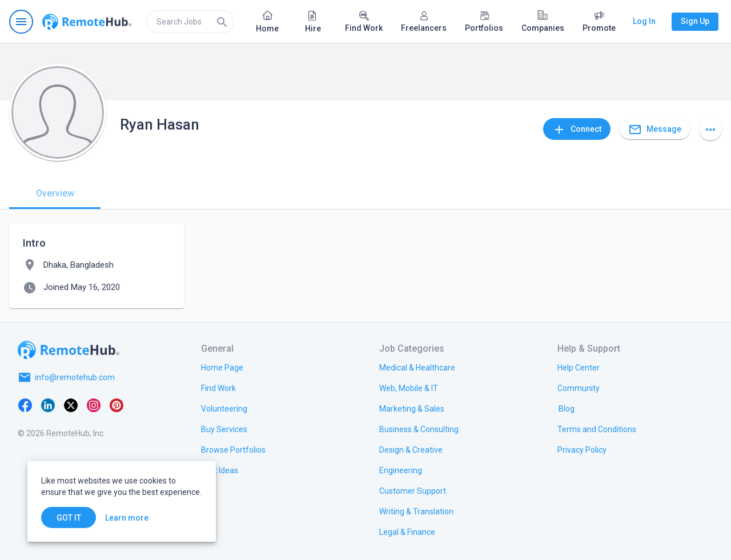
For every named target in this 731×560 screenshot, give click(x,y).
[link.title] (222, 367)
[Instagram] (94, 405)
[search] (190, 22)
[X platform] (71, 405)
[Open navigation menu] (21, 22)
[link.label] (579, 367)
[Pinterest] (117, 405)
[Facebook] (25, 405)
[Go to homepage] (87, 22)
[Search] (222, 22)
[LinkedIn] (48, 405)
